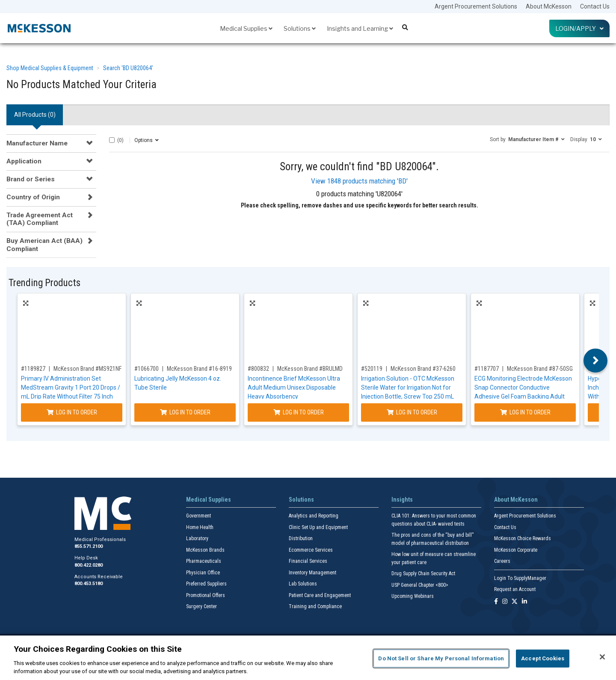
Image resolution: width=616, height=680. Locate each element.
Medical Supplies (246, 28)
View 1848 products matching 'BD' (359, 181)
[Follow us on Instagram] (505, 602)
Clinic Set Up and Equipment (318, 527)
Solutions (300, 28)
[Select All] (112, 140)
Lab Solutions (303, 584)
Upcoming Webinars (413, 596)
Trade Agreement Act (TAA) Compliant (40, 219)
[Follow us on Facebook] (496, 602)
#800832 (258, 369)
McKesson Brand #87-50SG (540, 369)
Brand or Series (31, 179)
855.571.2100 (89, 546)
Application (24, 161)
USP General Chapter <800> (420, 585)
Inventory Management (312, 573)
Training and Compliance (315, 606)
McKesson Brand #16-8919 (199, 369)
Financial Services (308, 561)
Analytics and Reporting (314, 516)
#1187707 (487, 369)
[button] (527, 139)
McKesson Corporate (516, 550)
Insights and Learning (360, 28)
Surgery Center (201, 606)
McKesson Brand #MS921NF (87, 369)
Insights (402, 500)
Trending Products (44, 283)
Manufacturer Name (37, 143)
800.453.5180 (89, 584)
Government (198, 516)
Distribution (301, 538)
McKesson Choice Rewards (523, 538)
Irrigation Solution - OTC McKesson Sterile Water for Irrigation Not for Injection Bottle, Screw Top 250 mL (408, 387)
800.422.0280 (89, 565)
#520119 (372, 369)
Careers (502, 561)
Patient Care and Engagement (320, 595)
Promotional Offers (206, 595)
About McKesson (549, 6)
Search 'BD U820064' (128, 68)
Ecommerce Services (311, 550)
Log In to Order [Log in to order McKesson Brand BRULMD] (299, 412)
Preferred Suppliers (206, 584)
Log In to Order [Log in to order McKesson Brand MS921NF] (72, 412)
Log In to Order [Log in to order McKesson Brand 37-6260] (412, 412)
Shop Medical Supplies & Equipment (50, 68)
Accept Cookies (543, 658)
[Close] (602, 657)
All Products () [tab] (35, 115)
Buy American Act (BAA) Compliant (44, 245)
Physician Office (203, 573)
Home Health (200, 527)
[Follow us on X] (515, 602)
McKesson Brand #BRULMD (310, 369)
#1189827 (33, 369)
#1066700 (147, 369)
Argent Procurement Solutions (476, 6)
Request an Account (515, 589)
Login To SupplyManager (520, 578)
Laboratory (197, 538)
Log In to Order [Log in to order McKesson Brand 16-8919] (185, 412)
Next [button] (596, 361)
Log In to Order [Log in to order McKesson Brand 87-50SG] (525, 412)
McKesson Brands (205, 550)
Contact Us (595, 6)
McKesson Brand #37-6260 (423, 369)
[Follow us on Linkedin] (524, 602)
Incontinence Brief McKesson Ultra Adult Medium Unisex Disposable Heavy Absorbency (294, 387)
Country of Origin (33, 197)
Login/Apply (579, 28)
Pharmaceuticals (204, 561)
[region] (308, 658)
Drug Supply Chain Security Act (423, 574)
